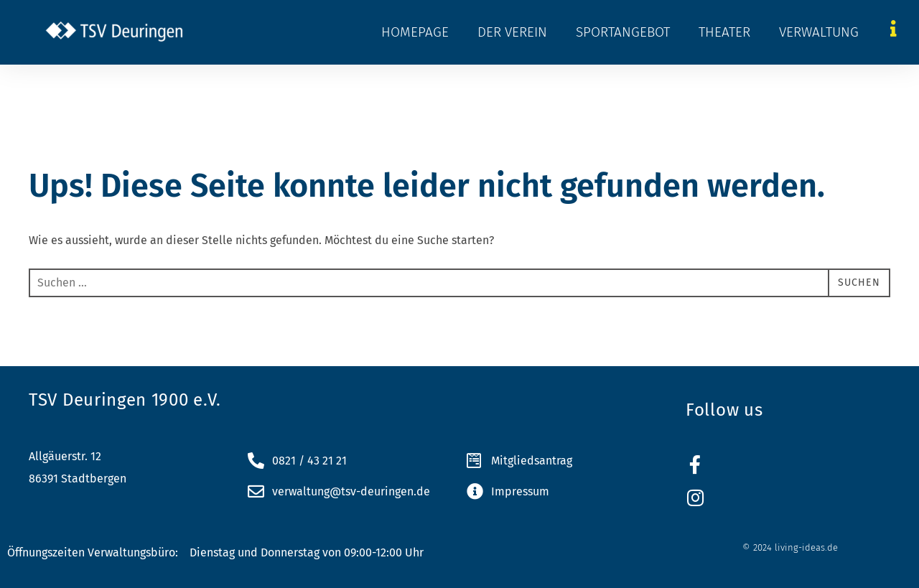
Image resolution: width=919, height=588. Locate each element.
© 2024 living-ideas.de (790, 547)
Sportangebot (623, 32)
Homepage (415, 32)
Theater (724, 32)
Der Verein (512, 32)
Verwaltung (819, 32)
